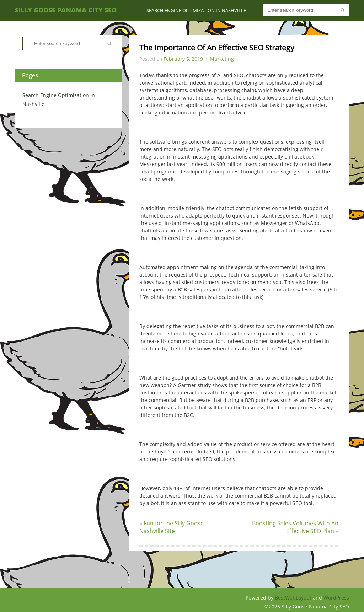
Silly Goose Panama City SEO (66, 10)
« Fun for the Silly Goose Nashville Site (172, 527)
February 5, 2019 (183, 59)
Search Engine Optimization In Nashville (196, 10)
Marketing (222, 59)
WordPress (336, 598)
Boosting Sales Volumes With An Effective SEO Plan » (295, 527)
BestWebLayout (294, 598)
